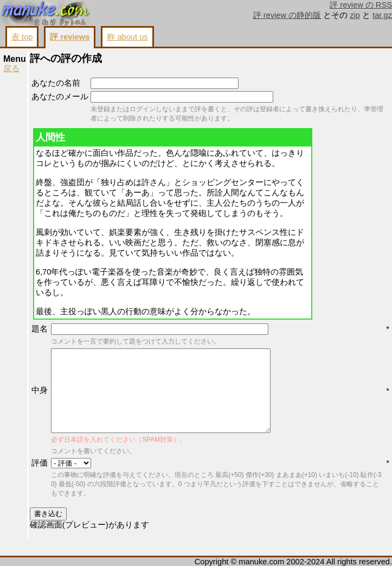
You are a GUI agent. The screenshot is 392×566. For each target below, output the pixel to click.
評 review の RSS (361, 5)
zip (355, 15)
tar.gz (382, 15)
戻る (11, 68)
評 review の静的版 (287, 15)
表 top (22, 37)
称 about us (127, 37)
